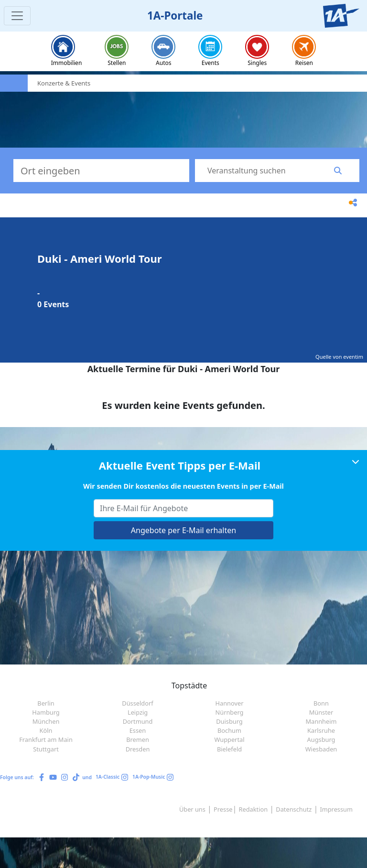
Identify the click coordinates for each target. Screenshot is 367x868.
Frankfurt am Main (46, 739)
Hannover (230, 703)
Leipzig (138, 712)
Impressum (336, 809)
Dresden (138, 749)
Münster (321, 712)
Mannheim (321, 721)
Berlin (46, 703)
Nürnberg (230, 712)
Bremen (138, 739)
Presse (223, 809)
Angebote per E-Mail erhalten (183, 530)
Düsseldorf (137, 703)
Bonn (321, 703)
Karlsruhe (321, 730)
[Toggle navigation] (17, 16)
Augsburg (321, 739)
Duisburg (229, 721)
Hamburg (46, 712)
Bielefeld (229, 749)
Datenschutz (294, 809)
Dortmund (138, 721)
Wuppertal (229, 739)
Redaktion (254, 809)
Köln (46, 730)
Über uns (192, 809)
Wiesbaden (321, 749)
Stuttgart (46, 749)
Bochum (229, 730)
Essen (138, 730)
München (46, 721)
